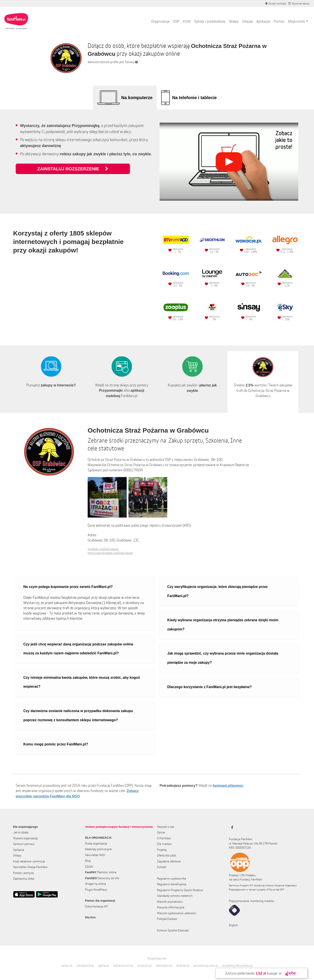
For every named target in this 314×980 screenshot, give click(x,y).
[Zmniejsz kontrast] (276, 3)
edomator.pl (164, 966)
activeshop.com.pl (206, 966)
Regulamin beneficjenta (172, 884)
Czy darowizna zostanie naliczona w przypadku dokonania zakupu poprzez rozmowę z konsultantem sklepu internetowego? (78, 715)
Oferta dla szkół (166, 855)
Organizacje (160, 21)
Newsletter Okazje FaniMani (30, 867)
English (233, 925)
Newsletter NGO (95, 855)
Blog (88, 861)
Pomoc (279, 21)
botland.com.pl (123, 966)
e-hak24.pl (145, 966)
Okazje (247, 21)
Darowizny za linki (102, 878)
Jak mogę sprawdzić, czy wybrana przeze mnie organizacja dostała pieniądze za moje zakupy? (223, 658)
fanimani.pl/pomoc (228, 786)
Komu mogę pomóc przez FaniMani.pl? (56, 744)
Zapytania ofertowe (169, 861)
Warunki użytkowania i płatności (177, 913)
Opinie (161, 832)
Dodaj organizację (96, 843)
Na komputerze (137, 98)
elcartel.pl (183, 966)
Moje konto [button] (297, 21)
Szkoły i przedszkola (210, 21)
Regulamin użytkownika (172, 878)
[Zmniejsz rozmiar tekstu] (299, 3)
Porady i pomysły (24, 873)
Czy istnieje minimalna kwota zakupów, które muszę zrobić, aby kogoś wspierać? (82, 682)
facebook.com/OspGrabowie (103, 549)
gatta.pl (104, 966)
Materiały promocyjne (98, 849)
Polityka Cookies (167, 919)
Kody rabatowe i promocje (29, 861)
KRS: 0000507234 (240, 848)
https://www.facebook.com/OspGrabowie (110, 553)
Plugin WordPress (96, 890)
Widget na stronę (96, 884)
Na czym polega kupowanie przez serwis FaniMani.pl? (68, 587)
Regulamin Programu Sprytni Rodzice (180, 890)
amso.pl (67, 966)
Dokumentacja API (96, 906)
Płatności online (101, 872)
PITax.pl (271, 889)
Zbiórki (89, 867)
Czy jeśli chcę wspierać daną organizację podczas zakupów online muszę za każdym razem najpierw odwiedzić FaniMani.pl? (78, 649)
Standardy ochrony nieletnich (175, 896)
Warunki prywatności (170, 902)
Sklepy (234, 21)
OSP (176, 21)
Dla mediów (164, 844)
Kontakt (162, 867)
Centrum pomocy (24, 844)
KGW (187, 21)
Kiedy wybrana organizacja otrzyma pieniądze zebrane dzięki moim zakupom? (223, 625)
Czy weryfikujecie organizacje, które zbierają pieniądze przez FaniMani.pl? (218, 591)
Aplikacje (263, 21)
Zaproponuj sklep (24, 878)
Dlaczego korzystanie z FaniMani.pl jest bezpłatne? (210, 687)
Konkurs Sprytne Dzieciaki (173, 930)
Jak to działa (21, 832)
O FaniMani (164, 838)
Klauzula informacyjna (171, 907)
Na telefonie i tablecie (194, 98)
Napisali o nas (166, 827)
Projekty (162, 850)
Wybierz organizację (25, 838)
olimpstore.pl (85, 966)
